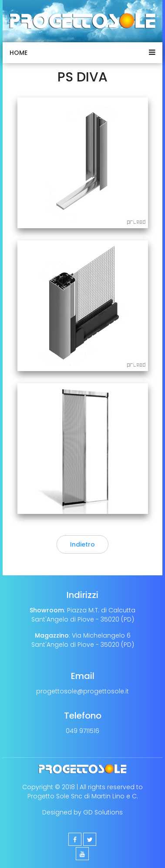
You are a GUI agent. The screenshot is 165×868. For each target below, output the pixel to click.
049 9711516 (82, 731)
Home (19, 53)
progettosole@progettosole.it (82, 691)
